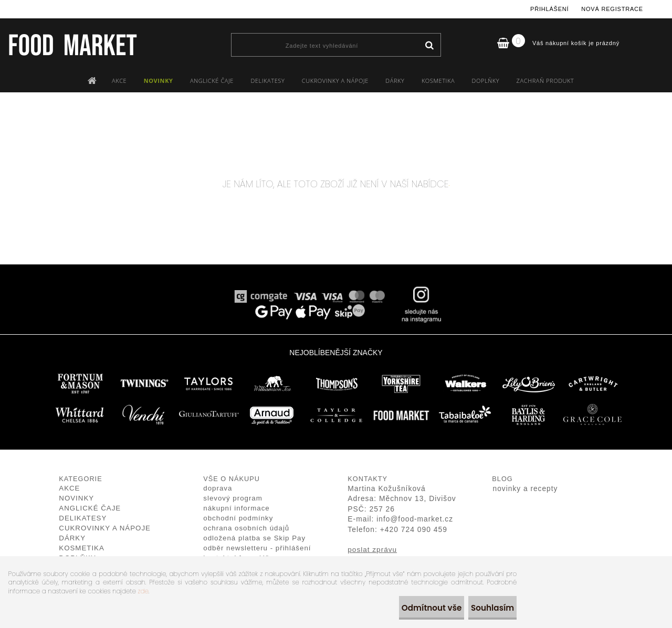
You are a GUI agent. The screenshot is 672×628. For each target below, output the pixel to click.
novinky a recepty (526, 489)
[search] (429, 46)
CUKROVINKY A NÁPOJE (335, 81)
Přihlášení (549, 9)
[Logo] (72, 45)
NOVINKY (159, 81)
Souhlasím (486, 608)
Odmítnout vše (415, 608)
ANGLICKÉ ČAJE (212, 81)
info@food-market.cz (415, 519)
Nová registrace (612, 9)
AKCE (119, 81)
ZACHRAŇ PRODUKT (545, 81)
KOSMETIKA (438, 81)
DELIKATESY (267, 81)
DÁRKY (395, 81)
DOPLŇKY (486, 81)
